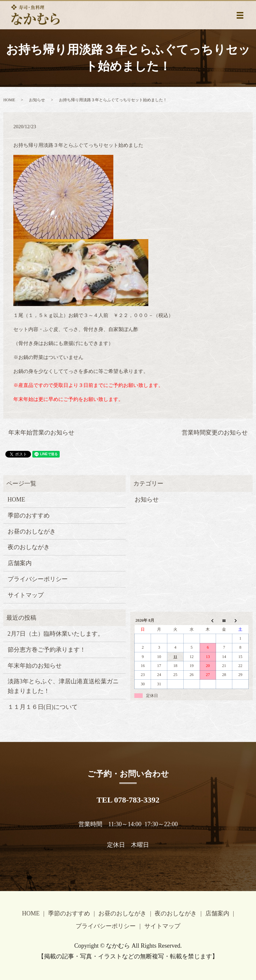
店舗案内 (20, 563)
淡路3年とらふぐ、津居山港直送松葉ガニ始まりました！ (63, 686)
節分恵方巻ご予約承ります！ (47, 650)
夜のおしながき (29, 547)
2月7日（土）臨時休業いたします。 (56, 634)
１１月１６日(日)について (43, 707)
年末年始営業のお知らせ (41, 433)
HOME (9, 100)
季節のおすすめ (29, 515)
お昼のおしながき (32, 531)
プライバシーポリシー (38, 579)
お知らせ (37, 100)
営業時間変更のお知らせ (215, 433)
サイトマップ (26, 595)
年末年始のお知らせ (35, 666)
